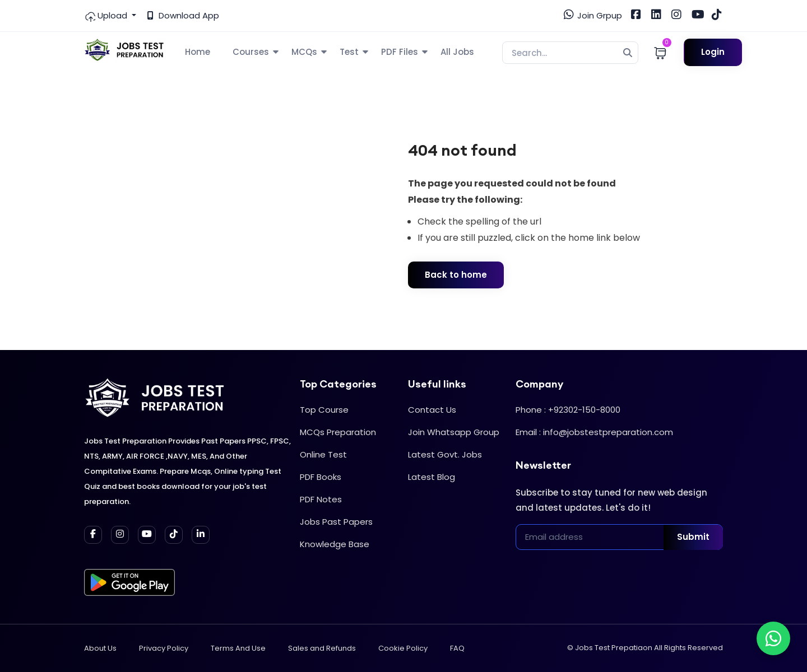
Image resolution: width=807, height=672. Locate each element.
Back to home (456, 275)
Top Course (324, 410)
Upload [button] (107, 16)
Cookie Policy (403, 648)
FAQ (457, 648)
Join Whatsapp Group (454, 432)
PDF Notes (321, 499)
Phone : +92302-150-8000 (568, 410)
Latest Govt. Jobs (445, 454)
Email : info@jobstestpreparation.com (594, 432)
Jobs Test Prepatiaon (614, 648)
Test (349, 52)
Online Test (323, 454)
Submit (693, 537)
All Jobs (457, 52)
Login (713, 52)
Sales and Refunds (322, 648)
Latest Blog (432, 477)
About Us (100, 648)
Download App (183, 15)
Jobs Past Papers (336, 522)
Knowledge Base (335, 544)
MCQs (304, 52)
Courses (251, 52)
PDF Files (400, 52)
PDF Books (321, 477)
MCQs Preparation (338, 432)
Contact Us (432, 410)
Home (198, 52)
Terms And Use (238, 648)
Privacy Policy (164, 648)
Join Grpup (593, 15)
